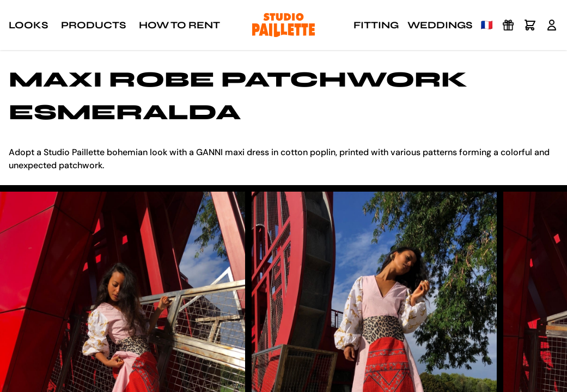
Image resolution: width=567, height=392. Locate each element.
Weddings (440, 25)
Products (93, 25)
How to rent (179, 25)
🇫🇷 (487, 25)
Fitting (376, 25)
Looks (28, 25)
